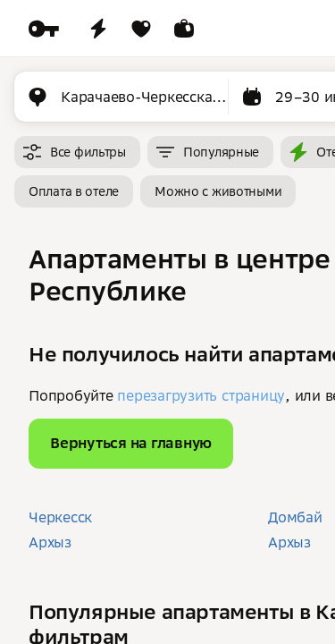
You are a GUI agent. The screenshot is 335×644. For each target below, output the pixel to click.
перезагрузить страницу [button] (201, 395)
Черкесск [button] (60, 517)
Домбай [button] (295, 517)
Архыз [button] (50, 542)
